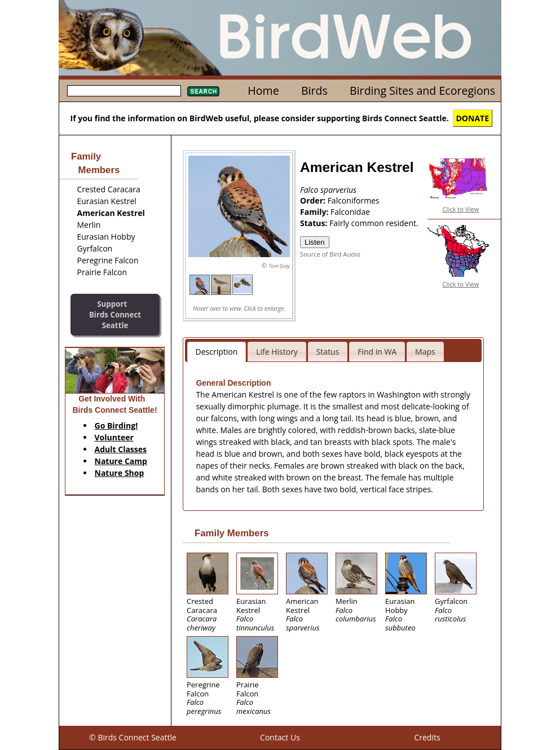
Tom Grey (279, 266)
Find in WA (377, 352)
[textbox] (124, 91)
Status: (315, 223)
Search (203, 91)
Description (217, 352)
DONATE (473, 118)
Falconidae (350, 212)
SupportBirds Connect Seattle (115, 314)
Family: (315, 212)
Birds (314, 91)
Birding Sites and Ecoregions (422, 91)
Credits (427, 737)
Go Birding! (116, 425)
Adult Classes (121, 449)
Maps (425, 352)
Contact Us (280, 737)
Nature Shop (120, 473)
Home (263, 91)
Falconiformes (354, 200)
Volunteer (114, 437)
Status (328, 352)
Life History (277, 352)
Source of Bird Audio (330, 254)
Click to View (461, 209)
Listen (315, 242)
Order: (314, 200)
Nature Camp (121, 461)
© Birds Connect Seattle (133, 737)
